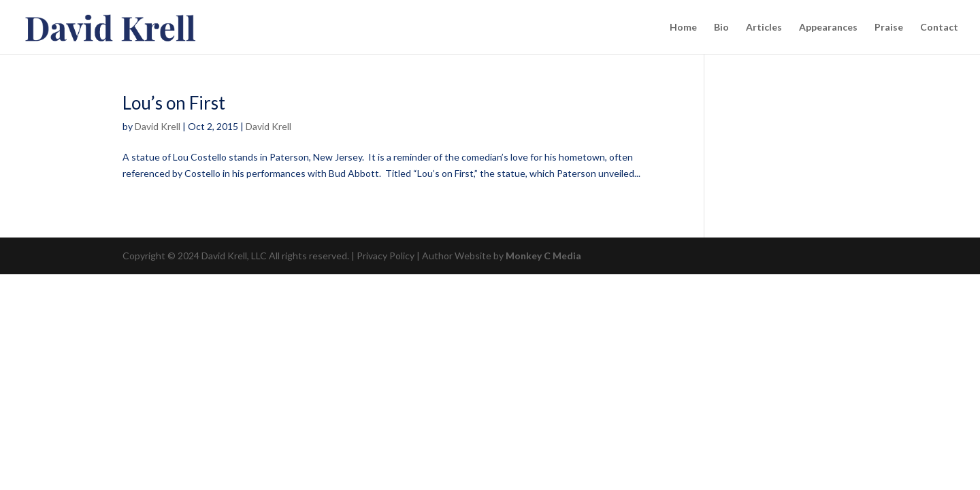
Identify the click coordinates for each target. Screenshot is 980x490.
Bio (721, 28)
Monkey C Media (543, 256)
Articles (764, 28)
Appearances (828, 28)
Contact (939, 28)
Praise (889, 28)
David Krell (158, 126)
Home (683, 28)
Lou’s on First (174, 103)
